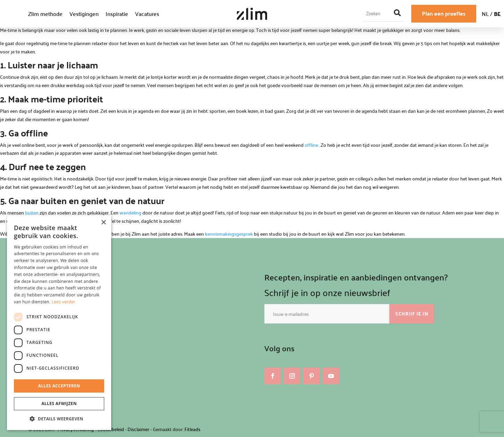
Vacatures (147, 14)
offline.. (313, 145)
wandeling (130, 213)
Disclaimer (138, 429)
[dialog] (59, 323)
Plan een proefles (444, 13)
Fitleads (192, 429)
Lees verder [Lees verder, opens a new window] (64, 302)
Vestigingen (84, 14)
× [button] (103, 223)
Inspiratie (117, 14)
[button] (59, 419)
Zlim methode (45, 14)
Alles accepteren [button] (59, 386)
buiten (31, 213)
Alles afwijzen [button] (59, 404)
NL (485, 14)
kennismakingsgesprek (229, 234)
